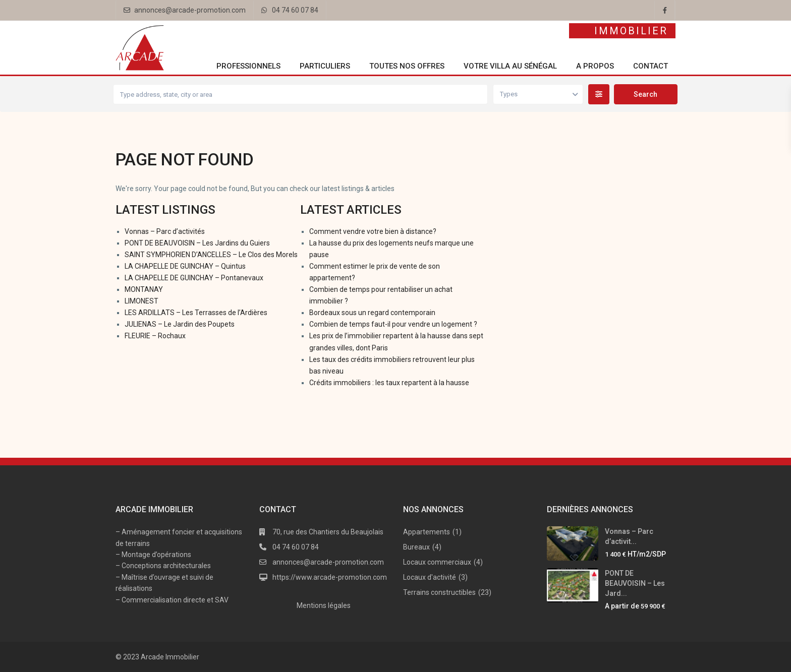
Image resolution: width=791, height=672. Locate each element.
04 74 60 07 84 (295, 10)
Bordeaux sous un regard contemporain (372, 313)
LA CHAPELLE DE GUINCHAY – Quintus (185, 266)
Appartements (427, 532)
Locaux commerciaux (437, 562)
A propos (595, 66)
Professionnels (248, 66)
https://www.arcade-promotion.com (330, 577)
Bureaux (416, 547)
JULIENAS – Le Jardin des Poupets (180, 324)
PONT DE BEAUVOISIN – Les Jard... (635, 583)
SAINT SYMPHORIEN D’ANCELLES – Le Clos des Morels (211, 255)
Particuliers (325, 66)
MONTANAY (144, 289)
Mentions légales (324, 605)
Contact (651, 66)
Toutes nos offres (407, 66)
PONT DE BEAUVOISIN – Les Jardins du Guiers (197, 243)
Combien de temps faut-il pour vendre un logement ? (393, 324)
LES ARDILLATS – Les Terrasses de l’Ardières (196, 313)
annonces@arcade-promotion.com (190, 10)
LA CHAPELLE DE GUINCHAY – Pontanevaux (194, 278)
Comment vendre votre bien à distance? (373, 231)
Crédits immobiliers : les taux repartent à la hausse (389, 383)
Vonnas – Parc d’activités (165, 231)
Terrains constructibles (439, 592)
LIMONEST (142, 301)
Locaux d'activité (430, 577)
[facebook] (665, 10)
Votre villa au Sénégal (510, 66)
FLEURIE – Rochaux (155, 336)
